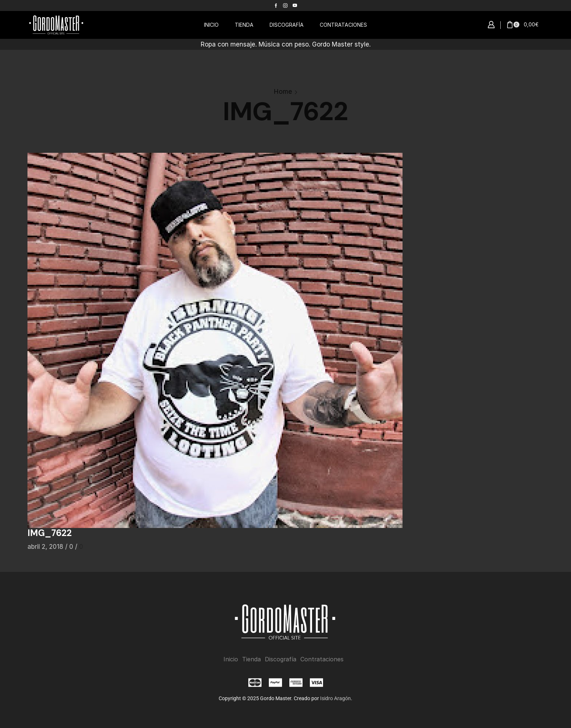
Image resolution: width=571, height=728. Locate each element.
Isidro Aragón (335, 698)
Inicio (231, 659)
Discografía (281, 659)
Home (283, 91)
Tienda (251, 659)
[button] (491, 25)
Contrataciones (322, 659)
